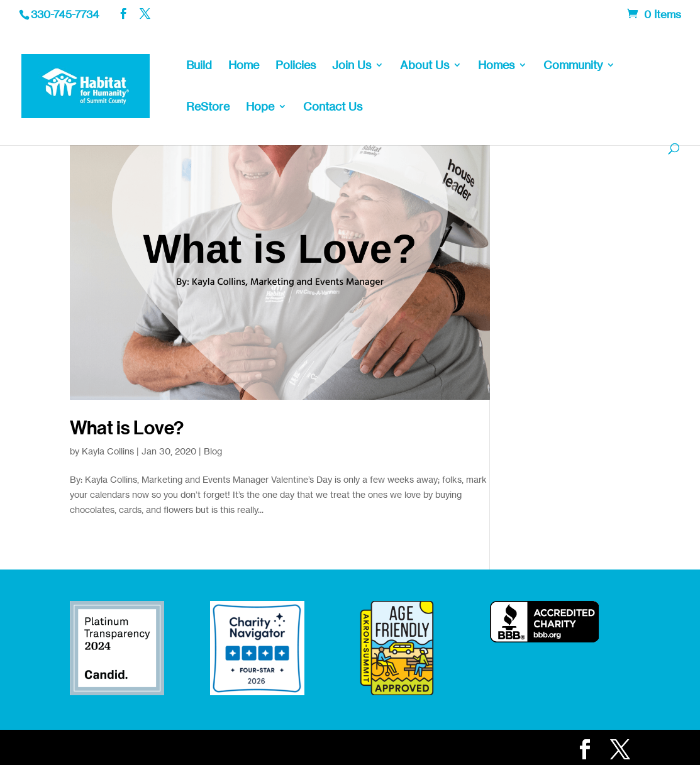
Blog (213, 451)
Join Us (352, 66)
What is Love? (127, 428)
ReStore (208, 107)
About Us (425, 66)
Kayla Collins (108, 451)
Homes (496, 66)
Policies (296, 66)
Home (244, 66)
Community (573, 66)
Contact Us (333, 107)
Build (199, 66)
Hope (260, 107)
